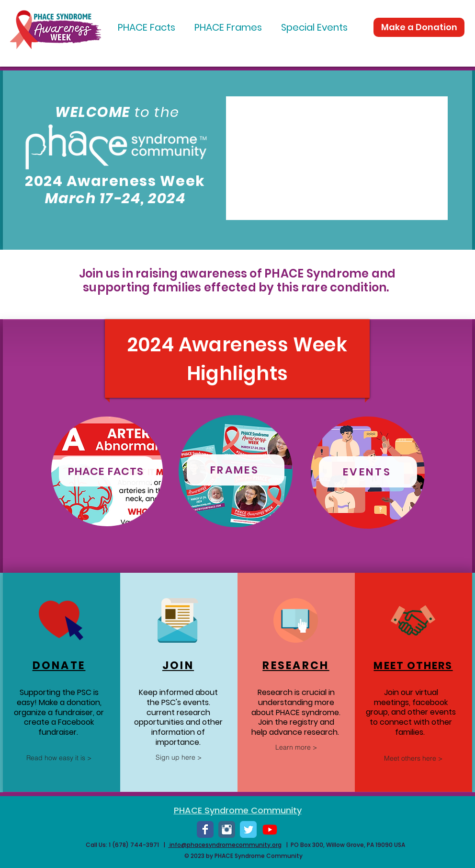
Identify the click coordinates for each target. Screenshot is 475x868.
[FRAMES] (236, 470)
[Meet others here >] (413, 758)
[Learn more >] (296, 747)
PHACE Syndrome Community (238, 810)
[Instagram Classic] (227, 829)
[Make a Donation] (419, 27)
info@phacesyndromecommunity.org (225, 845)
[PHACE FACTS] (107, 471)
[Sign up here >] (179, 757)
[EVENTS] (368, 472)
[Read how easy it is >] (59, 758)
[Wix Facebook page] (205, 829)
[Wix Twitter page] (248, 829)
